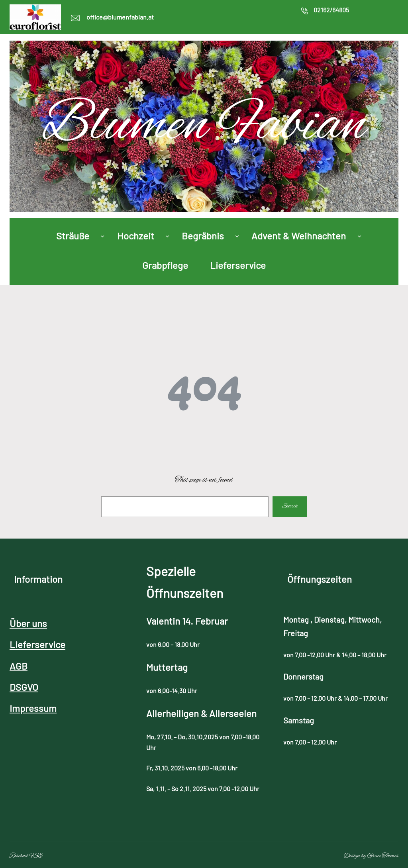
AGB (19, 666)
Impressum (33, 708)
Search (290, 506)
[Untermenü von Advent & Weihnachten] (359, 235)
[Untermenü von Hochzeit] (167, 235)
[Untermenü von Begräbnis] (237, 235)
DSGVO (24, 687)
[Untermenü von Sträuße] (102, 235)
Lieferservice (37, 644)
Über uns (28, 623)
